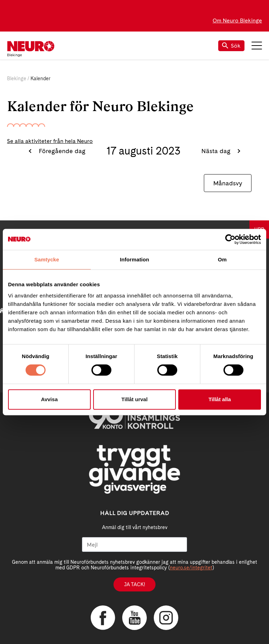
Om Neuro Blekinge (237, 20)
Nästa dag (217, 151)
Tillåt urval (135, 399)
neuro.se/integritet (191, 568)
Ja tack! (134, 584)
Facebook (103, 618)
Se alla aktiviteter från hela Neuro (50, 141)
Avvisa (49, 399)
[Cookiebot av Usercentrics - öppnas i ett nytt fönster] (230, 239)
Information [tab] (134, 259)
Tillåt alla (220, 399)
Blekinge (17, 78)
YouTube (134, 618)
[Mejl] (134, 544)
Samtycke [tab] (47, 259)
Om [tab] (222, 259)
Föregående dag (61, 151)
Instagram (166, 618)
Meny (257, 46)
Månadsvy (228, 183)
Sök (231, 46)
